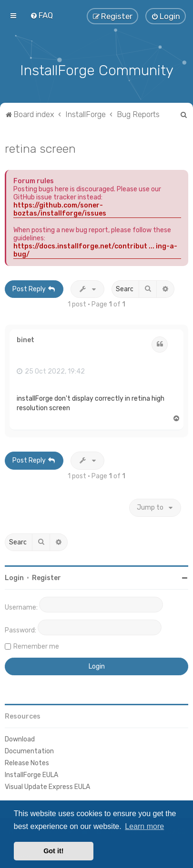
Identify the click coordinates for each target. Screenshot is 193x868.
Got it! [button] (53, 851)
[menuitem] (41, 15)
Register (46, 577)
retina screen (40, 147)
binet (25, 339)
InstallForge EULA (31, 774)
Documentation (29, 750)
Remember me (36, 645)
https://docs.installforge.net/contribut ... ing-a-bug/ (95, 249)
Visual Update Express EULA (47, 786)
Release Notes (27, 762)
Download (20, 738)
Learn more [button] (144, 826)
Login (14, 577)
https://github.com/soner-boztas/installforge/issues (60, 208)
